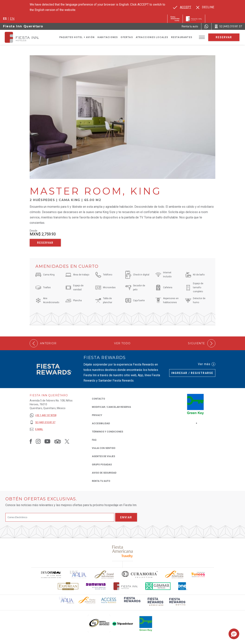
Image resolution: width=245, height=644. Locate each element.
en (12, 19)
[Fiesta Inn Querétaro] (25, 37)
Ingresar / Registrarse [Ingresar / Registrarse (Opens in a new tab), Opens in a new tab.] (192, 373)
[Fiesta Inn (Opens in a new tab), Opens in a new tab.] (175, 19)
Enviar (126, 517)
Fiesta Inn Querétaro (23, 26)
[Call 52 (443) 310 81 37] (228, 26)
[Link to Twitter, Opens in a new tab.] (67, 441)
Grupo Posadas (102, 465)
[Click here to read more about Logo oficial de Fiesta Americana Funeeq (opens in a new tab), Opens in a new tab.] (198, 574)
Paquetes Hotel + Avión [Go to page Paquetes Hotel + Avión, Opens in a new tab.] (77, 37)
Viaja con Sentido (104, 448)
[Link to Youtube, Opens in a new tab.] (47, 441)
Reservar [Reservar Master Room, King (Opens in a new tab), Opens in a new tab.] (45, 243)
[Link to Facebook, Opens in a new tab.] (31, 441)
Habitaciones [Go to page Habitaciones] (108, 37)
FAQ (94, 440)
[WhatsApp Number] (206, 26)
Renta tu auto (101, 481)
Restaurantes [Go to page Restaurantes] (182, 37)
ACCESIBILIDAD (101, 423)
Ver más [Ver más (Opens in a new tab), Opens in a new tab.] (207, 364)
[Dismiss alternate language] (205, 7)
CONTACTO (98, 399)
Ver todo (122, 343)
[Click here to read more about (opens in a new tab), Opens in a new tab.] (123, 552)
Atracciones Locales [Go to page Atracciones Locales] (152, 37)
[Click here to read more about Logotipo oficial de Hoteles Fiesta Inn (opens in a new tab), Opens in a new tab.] (126, 586)
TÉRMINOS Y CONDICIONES (107, 432)
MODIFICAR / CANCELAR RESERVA (111, 407)
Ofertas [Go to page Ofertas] (127, 37)
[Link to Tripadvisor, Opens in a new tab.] (58, 441)
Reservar (224, 37)
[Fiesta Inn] (194, 19)
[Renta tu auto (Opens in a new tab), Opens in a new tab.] (190, 26)
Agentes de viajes (103, 456)
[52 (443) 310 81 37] (43, 422)
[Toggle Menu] (202, 37)
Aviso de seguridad (104, 473)
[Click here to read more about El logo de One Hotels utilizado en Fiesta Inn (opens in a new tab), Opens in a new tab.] (183, 586)
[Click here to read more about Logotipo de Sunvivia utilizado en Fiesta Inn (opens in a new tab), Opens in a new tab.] (96, 586)
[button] (234, 634)
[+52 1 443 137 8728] (43, 415)
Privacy (97, 415)
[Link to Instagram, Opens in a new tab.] (38, 441)
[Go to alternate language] (182, 7)
